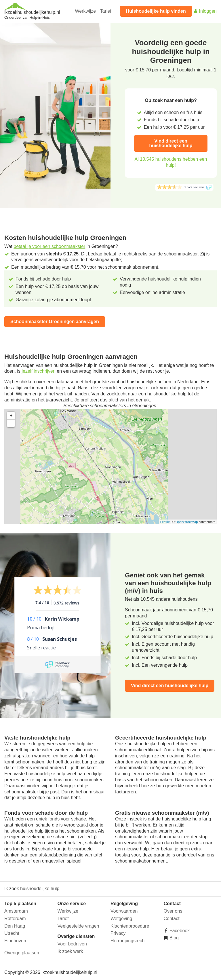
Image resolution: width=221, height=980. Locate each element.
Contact (172, 919)
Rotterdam (15, 919)
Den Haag (15, 926)
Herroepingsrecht (128, 941)
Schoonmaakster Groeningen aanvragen (55, 322)
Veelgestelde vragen (78, 926)
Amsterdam (16, 911)
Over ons (173, 911)
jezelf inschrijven (38, 371)
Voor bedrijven (72, 944)
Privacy (118, 933)
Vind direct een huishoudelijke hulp (171, 143)
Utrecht (12, 933)
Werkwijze (86, 11)
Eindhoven (15, 941)
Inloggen (205, 11)
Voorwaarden (124, 911)
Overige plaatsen (22, 953)
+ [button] (11, 416)
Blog (174, 938)
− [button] (11, 423)
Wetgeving (121, 919)
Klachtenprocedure (130, 926)
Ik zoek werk (70, 951)
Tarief (106, 11)
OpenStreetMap (187, 522)
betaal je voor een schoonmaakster (49, 246)
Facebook (179, 931)
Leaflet (165, 522)
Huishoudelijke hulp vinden (156, 11)
